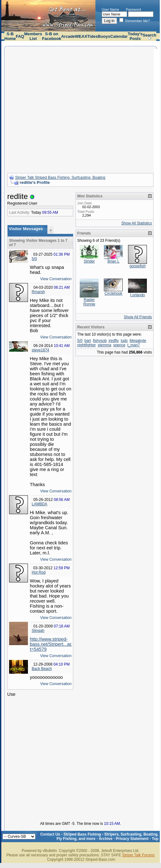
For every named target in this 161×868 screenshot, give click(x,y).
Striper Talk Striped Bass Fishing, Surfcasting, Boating (60, 178)
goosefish (138, 266)
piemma (105, 345)
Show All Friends (138, 317)
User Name (110, 9)
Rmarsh (38, 292)
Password (133, 9)
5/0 (34, 259)
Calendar (119, 36)
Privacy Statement (132, 839)
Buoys (104, 36)
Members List (33, 36)
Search (150, 35)
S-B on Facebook (52, 36)
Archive (105, 839)
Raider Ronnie (89, 302)
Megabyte (138, 341)
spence (119, 345)
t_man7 (134, 345)
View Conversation (56, 279)
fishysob (100, 341)
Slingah (38, 631)
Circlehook (113, 293)
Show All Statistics (137, 223)
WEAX (81, 36)
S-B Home (10, 36)
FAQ (20, 36)
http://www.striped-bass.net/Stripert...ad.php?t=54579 (57, 644)
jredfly (114, 341)
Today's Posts (135, 36)
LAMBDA (39, 504)
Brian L (113, 261)
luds (124, 341)
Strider (89, 261)
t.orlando (138, 295)
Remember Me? (135, 21)
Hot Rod (39, 572)
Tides (93, 36)
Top (155, 839)
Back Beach (42, 669)
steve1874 (40, 350)
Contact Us (50, 834)
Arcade (68, 36)
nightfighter (86, 345)
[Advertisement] (59, 109)
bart (88, 341)
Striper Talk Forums (138, 855)
